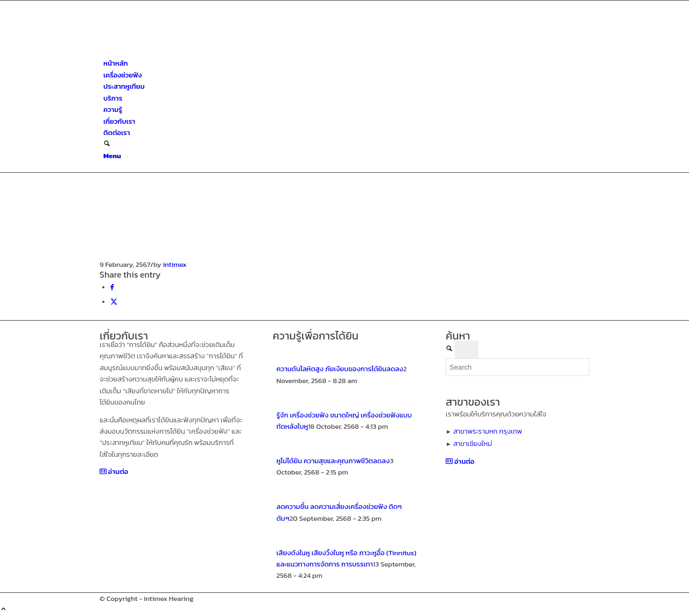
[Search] (107, 144)
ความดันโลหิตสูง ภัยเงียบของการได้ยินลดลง (340, 369)
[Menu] (112, 156)
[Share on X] (114, 302)
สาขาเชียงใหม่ (473, 444)
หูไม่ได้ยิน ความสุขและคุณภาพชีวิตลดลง (333, 461)
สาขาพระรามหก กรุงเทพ (488, 431)
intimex (175, 264)
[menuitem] (346, 63)
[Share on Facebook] (112, 287)
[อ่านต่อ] (114, 472)
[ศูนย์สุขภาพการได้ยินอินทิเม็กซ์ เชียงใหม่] (180, 52)
